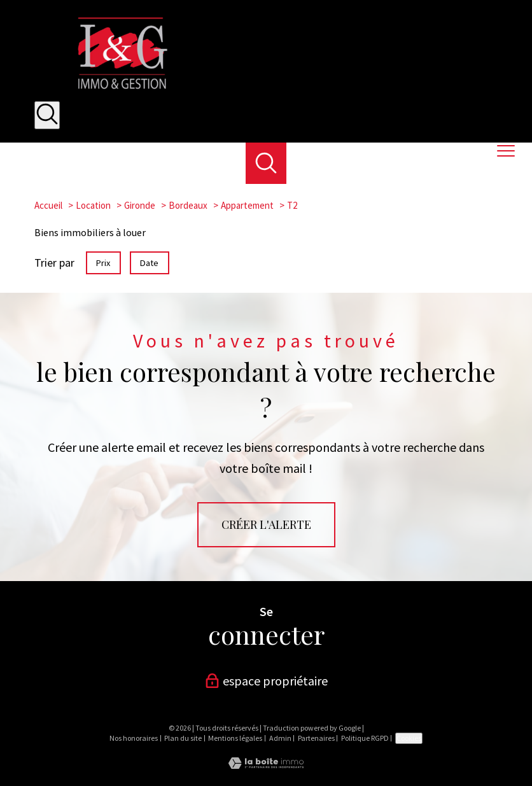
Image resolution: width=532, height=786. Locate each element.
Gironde (140, 205)
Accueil (48, 205)
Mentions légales (235, 738)
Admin (280, 738)
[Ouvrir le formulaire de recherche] (47, 116)
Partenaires (316, 738)
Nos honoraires (134, 738)
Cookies (409, 738)
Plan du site (183, 738)
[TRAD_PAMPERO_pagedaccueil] (120, 91)
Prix (103, 263)
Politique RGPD (365, 738)
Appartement (247, 205)
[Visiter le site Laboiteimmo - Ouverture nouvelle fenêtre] (266, 765)
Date (150, 263)
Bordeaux (188, 205)
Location (93, 205)
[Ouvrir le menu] (512, 151)
